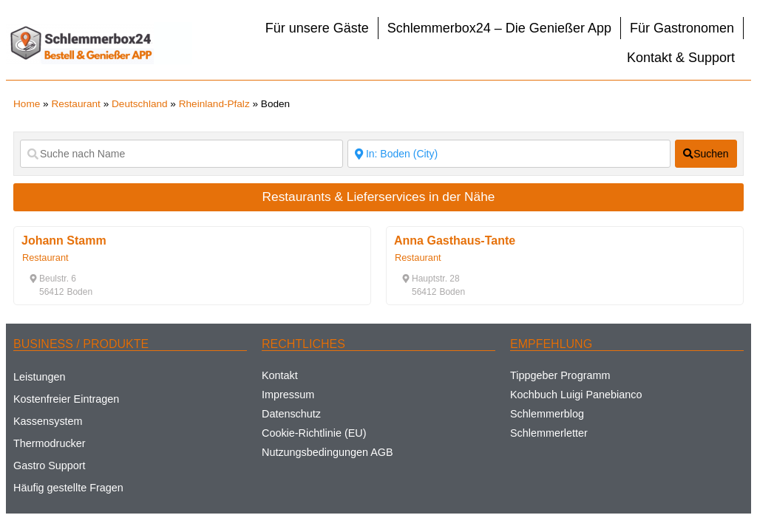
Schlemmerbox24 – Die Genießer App (499, 28)
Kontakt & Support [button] (681, 58)
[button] (52, 279)
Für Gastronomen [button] (682, 28)
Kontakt (280, 375)
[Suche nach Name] (181, 154)
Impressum (288, 395)
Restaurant (76, 104)
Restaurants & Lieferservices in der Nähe (379, 197)
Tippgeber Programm (560, 375)
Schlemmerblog (547, 414)
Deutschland (140, 104)
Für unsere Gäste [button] (317, 28)
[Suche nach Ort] (509, 154)
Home (27, 104)
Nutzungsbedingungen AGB (327, 452)
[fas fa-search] (706, 154)
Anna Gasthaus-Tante (455, 241)
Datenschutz (291, 414)
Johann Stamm (64, 241)
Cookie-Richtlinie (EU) (314, 433)
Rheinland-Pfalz (214, 104)
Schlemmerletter (549, 433)
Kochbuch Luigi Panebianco (576, 395)
